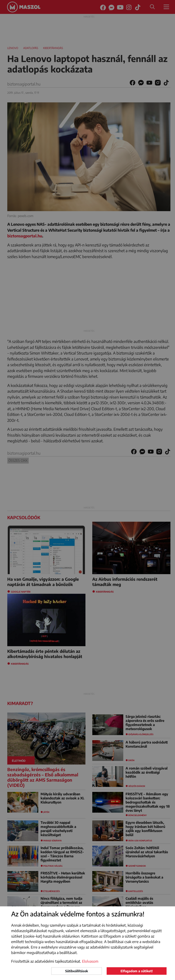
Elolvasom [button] (90, 961)
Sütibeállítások (77, 971)
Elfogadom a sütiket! (137, 971)
